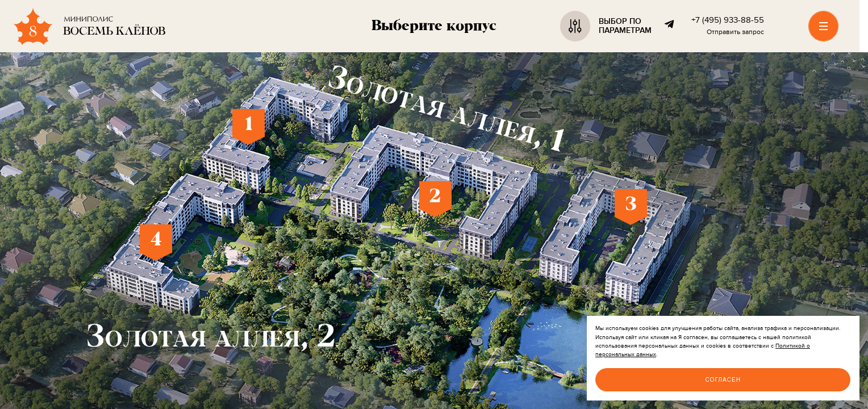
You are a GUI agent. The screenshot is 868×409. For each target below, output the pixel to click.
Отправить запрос (735, 32)
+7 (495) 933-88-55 (728, 20)
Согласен (723, 380)
